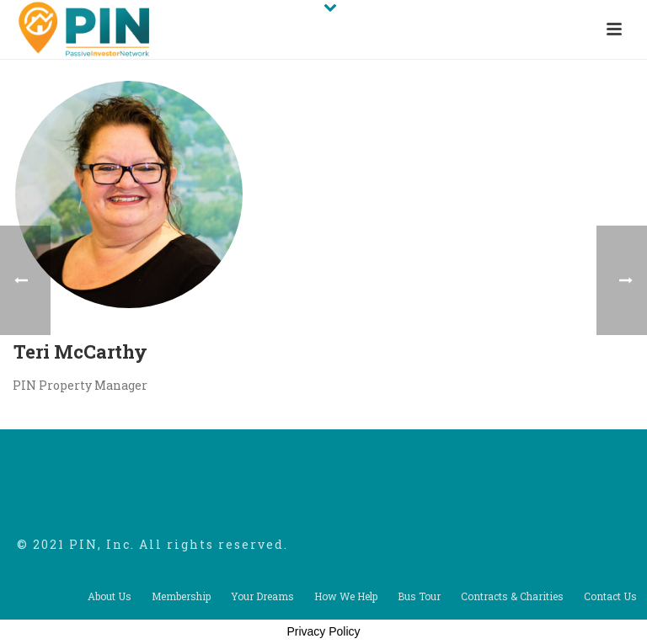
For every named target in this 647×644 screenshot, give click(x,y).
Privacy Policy (323, 631)
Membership (181, 596)
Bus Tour (419, 596)
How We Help (346, 596)
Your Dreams (262, 596)
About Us (110, 596)
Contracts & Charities (512, 596)
